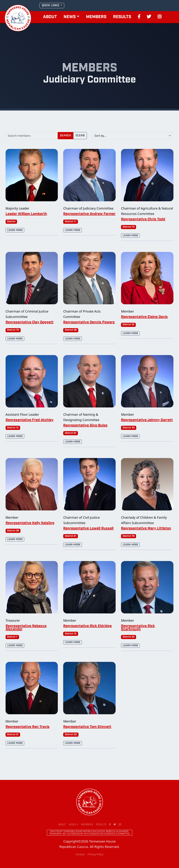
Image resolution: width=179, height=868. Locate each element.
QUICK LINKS (51, 5)
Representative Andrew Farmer (89, 214)
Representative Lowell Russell (88, 529)
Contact (80, 854)
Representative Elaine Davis (144, 317)
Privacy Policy (96, 854)
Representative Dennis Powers (89, 322)
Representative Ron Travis (28, 727)
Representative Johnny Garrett (147, 420)
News (70, 17)
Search (66, 136)
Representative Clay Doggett (30, 322)
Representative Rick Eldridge (87, 626)
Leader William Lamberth (26, 214)
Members (96, 17)
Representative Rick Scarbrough (138, 628)
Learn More (15, 230)
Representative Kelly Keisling (30, 523)
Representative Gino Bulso (85, 426)
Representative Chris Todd (143, 219)
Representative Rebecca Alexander (26, 628)
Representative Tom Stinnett (87, 727)
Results (122, 17)
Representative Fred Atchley (30, 420)
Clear (80, 136)
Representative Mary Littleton (146, 529)
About (50, 17)
